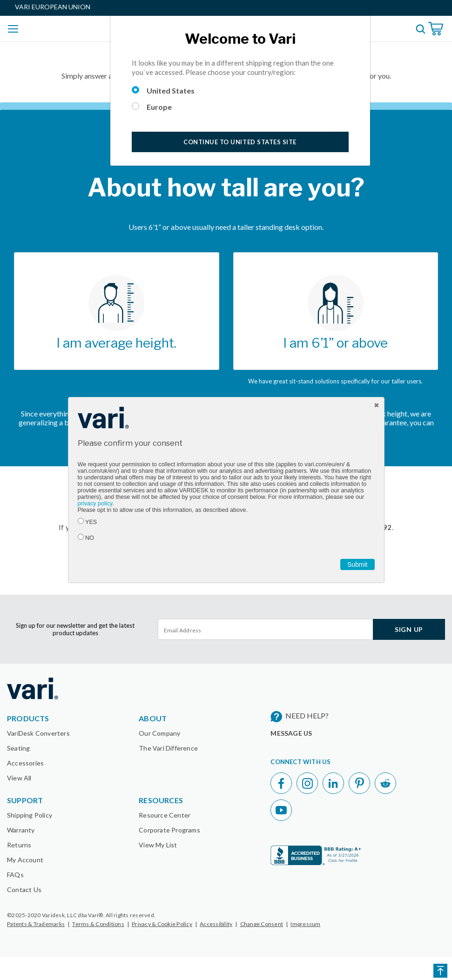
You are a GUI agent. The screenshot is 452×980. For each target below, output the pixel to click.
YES (91, 522)
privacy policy (95, 503)
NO (90, 538)
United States (171, 91)
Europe (159, 107)
